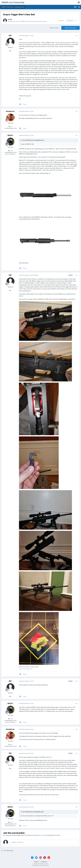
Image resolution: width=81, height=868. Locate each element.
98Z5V (10, 135)
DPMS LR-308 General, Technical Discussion (34, 21)
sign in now (42, 835)
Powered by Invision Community (40, 865)
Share (61, 20)
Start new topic (54, 28)
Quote (25, 104)
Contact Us (44, 862)
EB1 (11, 19)
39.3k (11, 151)
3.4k (11, 126)
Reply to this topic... (18, 842)
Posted (26, 36)
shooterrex (10, 111)
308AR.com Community (13, 2)
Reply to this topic (70, 28)
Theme (36, 862)
